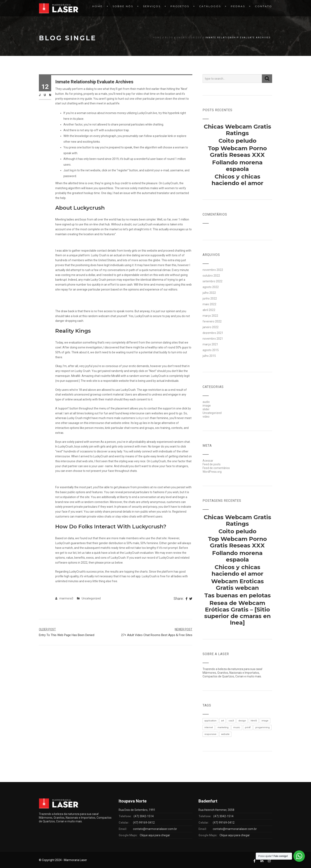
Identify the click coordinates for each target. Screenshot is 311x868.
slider (206, 409)
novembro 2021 (213, 339)
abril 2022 (209, 310)
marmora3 (66, 598)
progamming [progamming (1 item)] (263, 727)
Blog (169, 38)
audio (206, 402)
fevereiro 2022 (212, 321)
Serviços (152, 6)
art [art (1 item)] (223, 721)
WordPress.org (212, 472)
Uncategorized (189, 38)
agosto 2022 (211, 287)
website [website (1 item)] (225, 734)
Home (97, 6)
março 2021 (210, 344)
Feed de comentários (216, 468)
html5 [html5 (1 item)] (254, 721)
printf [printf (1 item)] (248, 727)
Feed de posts (212, 464)
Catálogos (210, 6)
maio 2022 (209, 304)
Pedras (238, 6)
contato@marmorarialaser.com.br (155, 829)
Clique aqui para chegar (155, 835)
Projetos (180, 6)
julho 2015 (209, 356)
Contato (264, 6)
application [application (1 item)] (210, 721)
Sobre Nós (123, 6)
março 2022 (210, 316)
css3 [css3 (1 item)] (231, 721)
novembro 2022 (213, 270)
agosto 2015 (211, 350)
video (206, 417)
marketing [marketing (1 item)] (223, 727)
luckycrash (143, 418)
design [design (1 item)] (242, 721)
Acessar (208, 461)
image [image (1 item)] (265, 721)
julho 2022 (209, 293)
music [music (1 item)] (237, 727)
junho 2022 (210, 298)
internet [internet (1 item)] (209, 727)
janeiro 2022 (211, 327)
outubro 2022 (211, 276)
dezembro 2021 (213, 333)
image (207, 406)
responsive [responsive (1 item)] (210, 734)
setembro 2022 (212, 281)
